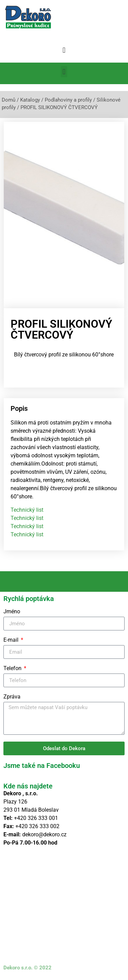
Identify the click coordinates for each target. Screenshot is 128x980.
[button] (64, 50)
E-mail (12, 640)
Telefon (13, 669)
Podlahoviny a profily (68, 100)
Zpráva (12, 697)
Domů (9, 100)
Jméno (12, 612)
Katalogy (30, 100)
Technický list (27, 510)
